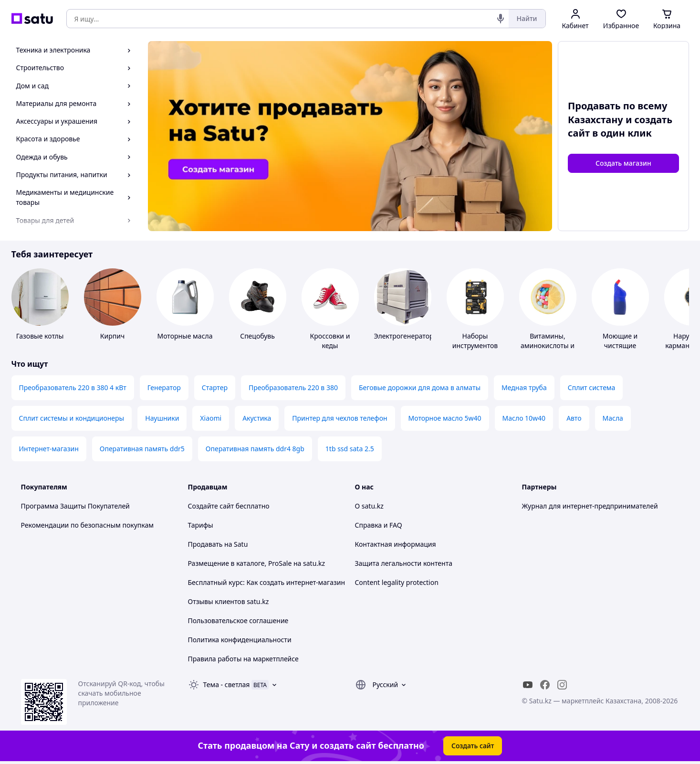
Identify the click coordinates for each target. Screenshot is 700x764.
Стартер (215, 387)
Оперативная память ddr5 (142, 449)
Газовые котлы (40, 336)
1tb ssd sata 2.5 (350, 449)
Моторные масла (185, 336)
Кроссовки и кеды (330, 341)
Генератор (164, 387)
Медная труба (524, 387)
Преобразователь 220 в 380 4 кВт (73, 387)
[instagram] (562, 685)
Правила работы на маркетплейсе (243, 659)
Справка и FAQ (379, 525)
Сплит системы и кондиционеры (72, 418)
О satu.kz (369, 506)
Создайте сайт (211, 506)
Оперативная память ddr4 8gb (255, 449)
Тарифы (201, 525)
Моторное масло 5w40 (445, 418)
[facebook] (545, 685)
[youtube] (528, 685)
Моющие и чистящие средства (620, 345)
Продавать (205, 544)
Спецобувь (257, 336)
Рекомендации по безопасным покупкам (87, 525)
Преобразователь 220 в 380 (293, 387)
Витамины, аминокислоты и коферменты (548, 345)
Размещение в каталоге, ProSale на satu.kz (257, 563)
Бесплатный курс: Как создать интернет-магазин (267, 582)
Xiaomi (211, 418)
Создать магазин (623, 163)
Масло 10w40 (524, 418)
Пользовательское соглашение (238, 621)
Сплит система (592, 387)
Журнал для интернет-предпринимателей (590, 506)
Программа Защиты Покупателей (75, 506)
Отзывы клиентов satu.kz (229, 601)
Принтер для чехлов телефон (340, 418)
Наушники (162, 418)
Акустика (257, 418)
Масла (613, 418)
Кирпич (112, 336)
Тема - (227, 684)
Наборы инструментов (475, 341)
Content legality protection (397, 582)
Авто (574, 418)
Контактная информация (396, 544)
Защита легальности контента (404, 563)
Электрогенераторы (407, 336)
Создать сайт (473, 746)
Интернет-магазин (49, 449)
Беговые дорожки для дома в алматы (420, 387)
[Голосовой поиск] (501, 19)
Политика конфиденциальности (240, 640)
